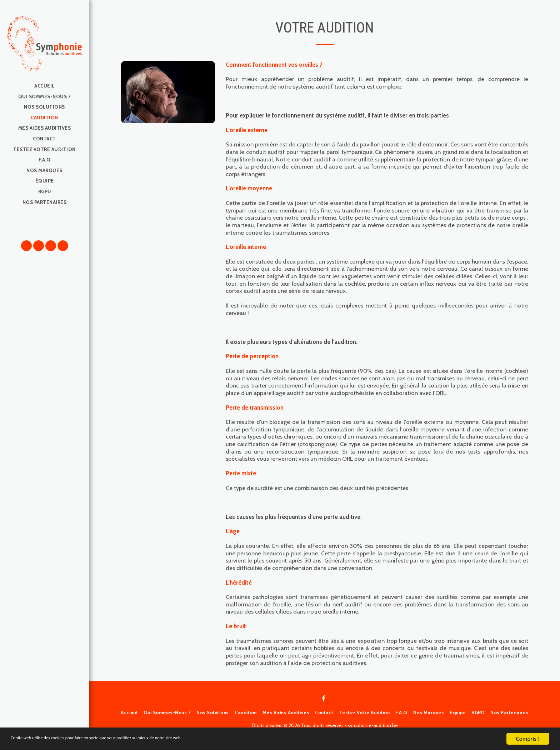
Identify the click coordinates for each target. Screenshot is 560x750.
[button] (26, 246)
